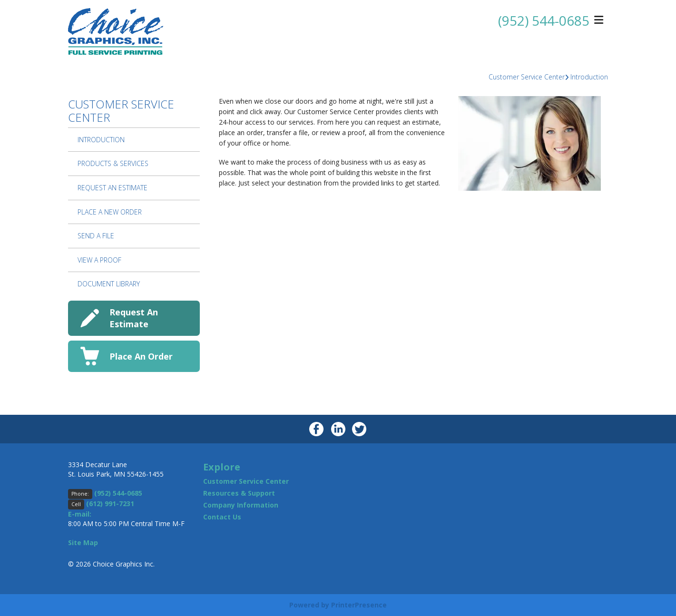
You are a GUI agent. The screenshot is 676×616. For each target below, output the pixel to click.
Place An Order (141, 356)
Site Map (83, 543)
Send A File (96, 236)
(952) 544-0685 (544, 20)
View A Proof (99, 260)
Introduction (589, 77)
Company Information (241, 505)
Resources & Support (239, 493)
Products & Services (113, 163)
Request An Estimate (113, 188)
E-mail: (80, 514)
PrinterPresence (359, 605)
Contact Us (222, 517)
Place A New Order (110, 212)
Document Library (109, 284)
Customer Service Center (527, 77)
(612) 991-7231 (110, 504)
